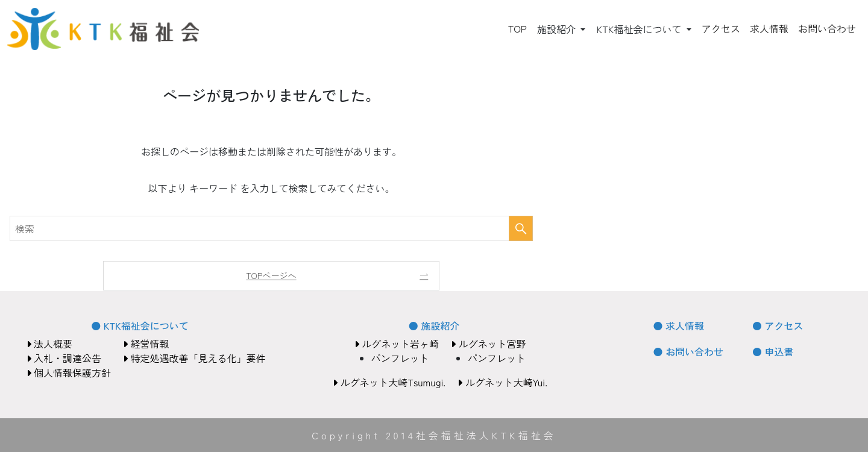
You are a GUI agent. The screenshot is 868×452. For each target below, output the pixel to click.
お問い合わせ (827, 28)
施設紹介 (558, 29)
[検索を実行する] (521, 228)
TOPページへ (271, 275)
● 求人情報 (679, 325)
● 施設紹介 (434, 325)
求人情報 (769, 28)
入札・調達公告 (64, 358)
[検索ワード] (271, 228)
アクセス (721, 28)
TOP (517, 28)
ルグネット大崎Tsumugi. (389, 382)
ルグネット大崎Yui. (502, 382)
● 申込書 (773, 351)
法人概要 (49, 344)
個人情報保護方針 (69, 372)
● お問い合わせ (688, 351)
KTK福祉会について (640, 29)
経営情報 (146, 344)
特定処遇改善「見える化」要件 (194, 358)
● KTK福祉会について (140, 325)
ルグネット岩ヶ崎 (397, 344)
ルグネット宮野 (488, 344)
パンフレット (400, 358)
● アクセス (778, 325)
